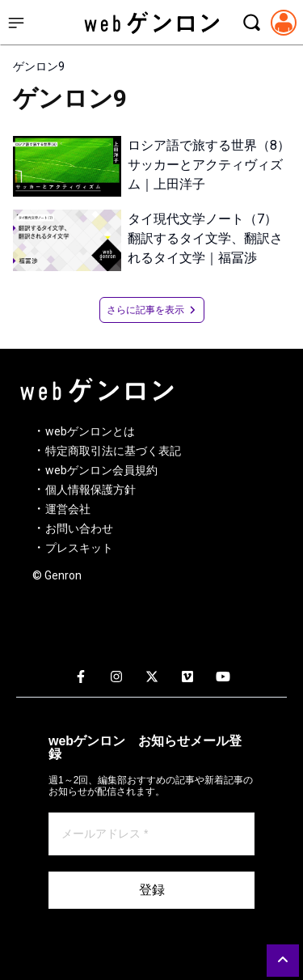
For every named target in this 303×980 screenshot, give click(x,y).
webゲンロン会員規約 (101, 470)
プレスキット (79, 548)
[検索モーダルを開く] (251, 23)
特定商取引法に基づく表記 (113, 451)
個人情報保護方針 (90, 490)
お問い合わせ (79, 528)
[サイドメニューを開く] (16, 23)
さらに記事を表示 (152, 310)
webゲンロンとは (90, 431)
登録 (152, 890)
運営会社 (68, 509)
